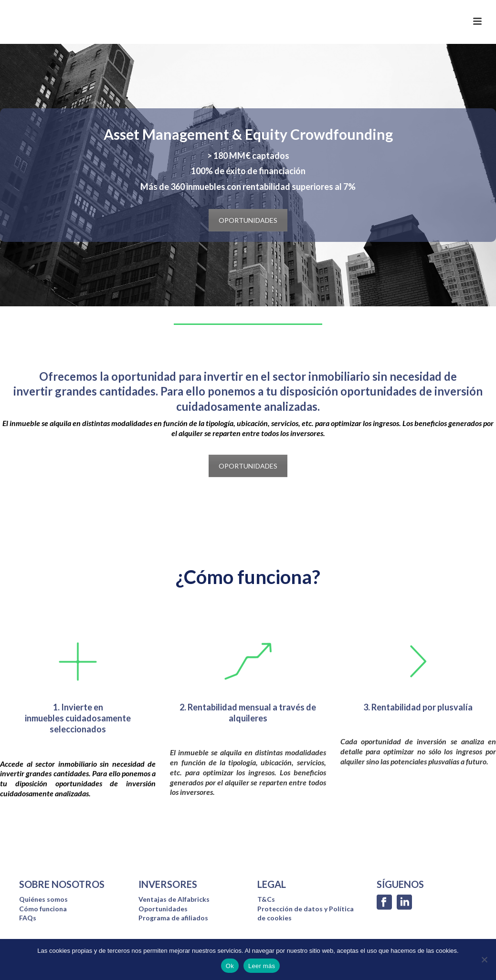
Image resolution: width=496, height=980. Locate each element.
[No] (484, 959)
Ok (230, 966)
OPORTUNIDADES (248, 220)
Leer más (262, 966)
